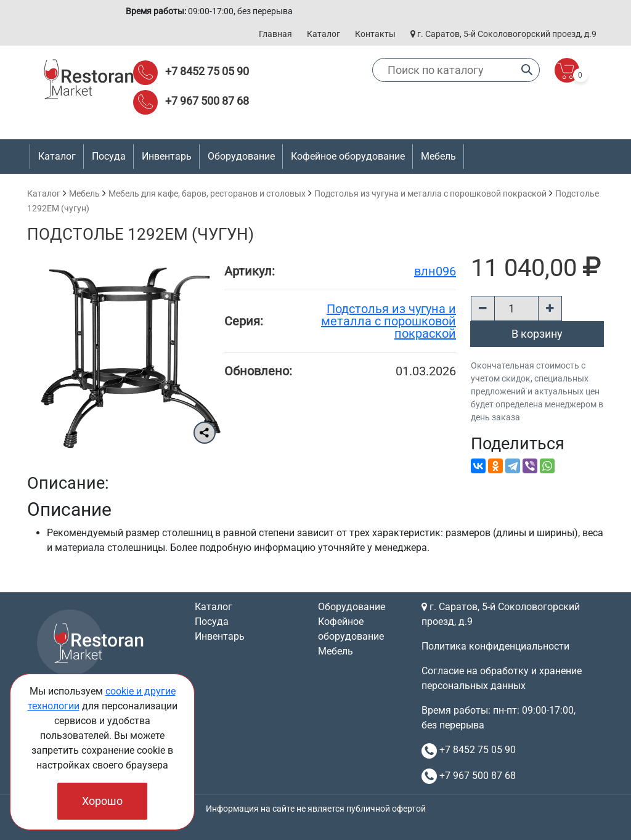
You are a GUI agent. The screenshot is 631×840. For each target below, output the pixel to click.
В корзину (537, 334)
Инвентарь (220, 636)
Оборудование (352, 607)
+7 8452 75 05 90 (207, 71)
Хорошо (102, 801)
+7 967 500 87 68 (207, 101)
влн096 (435, 271)
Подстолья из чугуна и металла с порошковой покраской (430, 194)
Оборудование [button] (241, 156)
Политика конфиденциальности (495, 646)
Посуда (212, 622)
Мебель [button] (438, 156)
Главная (275, 34)
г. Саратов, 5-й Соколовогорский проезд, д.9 (503, 34)
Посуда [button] (109, 156)
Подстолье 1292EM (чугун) (140, 234)
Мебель (84, 194)
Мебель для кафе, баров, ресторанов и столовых (207, 194)
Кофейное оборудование (348, 156)
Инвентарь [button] (167, 156)
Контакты (375, 34)
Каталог (324, 34)
